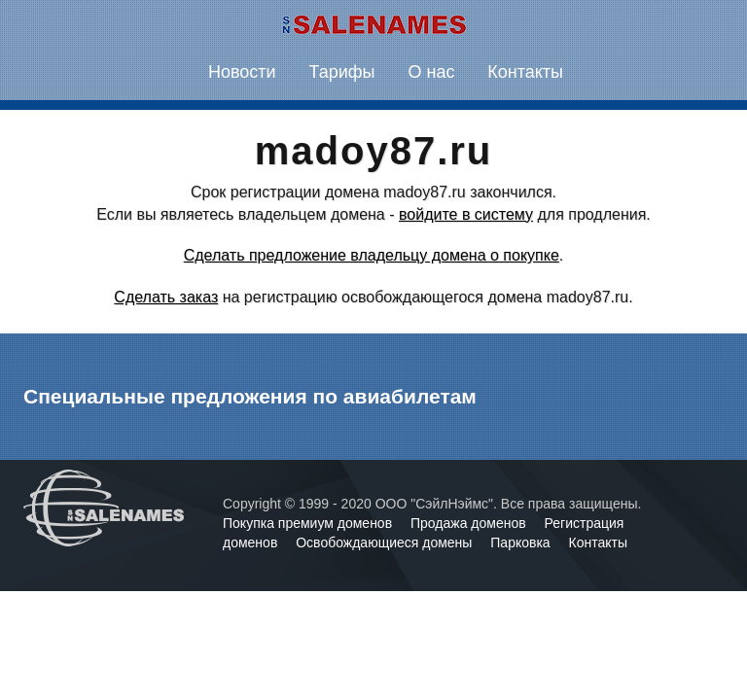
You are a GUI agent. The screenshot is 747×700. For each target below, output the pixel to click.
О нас (431, 72)
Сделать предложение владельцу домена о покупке (372, 255)
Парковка (522, 542)
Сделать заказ (166, 297)
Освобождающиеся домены (386, 542)
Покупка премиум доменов (309, 523)
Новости (242, 72)
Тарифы (342, 72)
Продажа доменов (470, 523)
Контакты (525, 72)
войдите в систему (466, 214)
